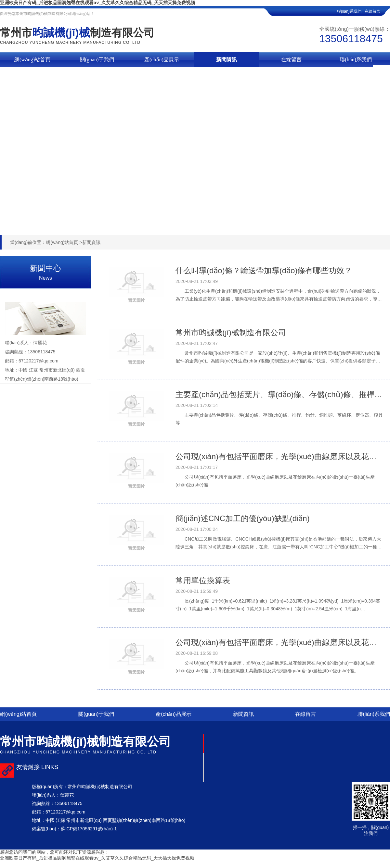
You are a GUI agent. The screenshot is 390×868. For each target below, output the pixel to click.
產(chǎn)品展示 (162, 60)
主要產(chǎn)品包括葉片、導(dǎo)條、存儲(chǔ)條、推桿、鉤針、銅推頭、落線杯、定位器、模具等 (279, 394)
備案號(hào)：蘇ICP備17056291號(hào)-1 (74, 829)
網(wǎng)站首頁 (32, 60)
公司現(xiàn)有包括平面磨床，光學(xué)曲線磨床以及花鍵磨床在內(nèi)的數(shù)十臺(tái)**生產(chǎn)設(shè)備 (279, 456)
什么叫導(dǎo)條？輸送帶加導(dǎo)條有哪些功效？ (264, 270)
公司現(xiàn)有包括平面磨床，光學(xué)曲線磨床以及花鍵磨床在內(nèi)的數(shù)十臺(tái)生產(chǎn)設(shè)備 (275, 481)
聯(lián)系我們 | (350, 11)
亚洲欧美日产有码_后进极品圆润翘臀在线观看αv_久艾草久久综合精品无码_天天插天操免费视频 (97, 3)
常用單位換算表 (203, 580)
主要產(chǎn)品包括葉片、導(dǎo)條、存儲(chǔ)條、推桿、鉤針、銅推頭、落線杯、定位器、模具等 (279, 419)
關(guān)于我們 (97, 60)
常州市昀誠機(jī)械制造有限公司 (231, 332)
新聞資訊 (227, 60)
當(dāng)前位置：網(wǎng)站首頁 (44, 242)
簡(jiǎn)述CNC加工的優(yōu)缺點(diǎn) (243, 518)
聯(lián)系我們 (356, 60)
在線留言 (377, 11)
